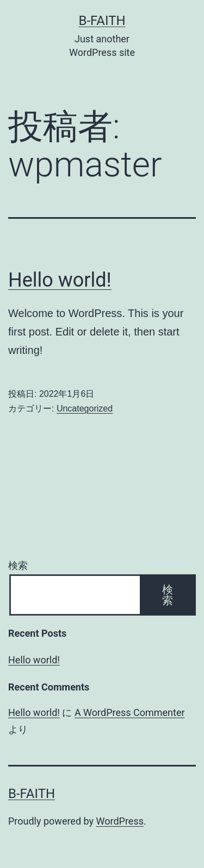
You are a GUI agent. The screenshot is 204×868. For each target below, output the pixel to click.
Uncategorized (85, 408)
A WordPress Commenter (130, 712)
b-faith (102, 21)
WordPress (120, 821)
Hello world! (60, 280)
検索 (18, 565)
